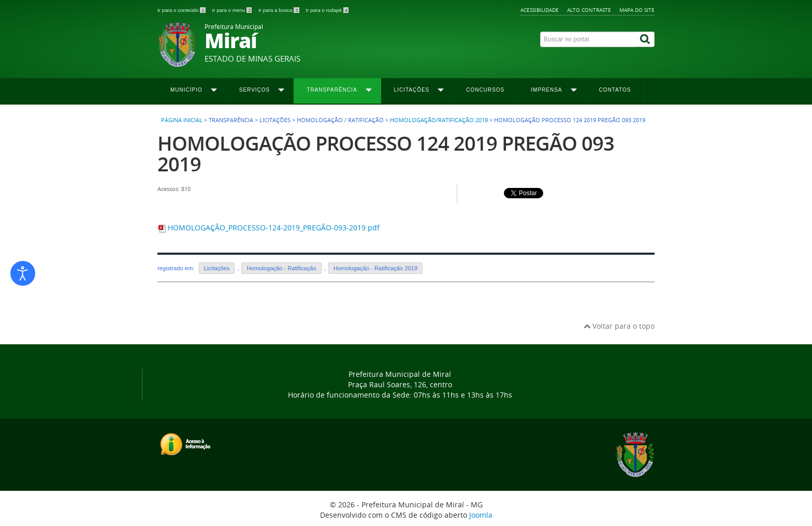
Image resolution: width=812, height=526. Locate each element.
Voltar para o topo (619, 326)
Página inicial (182, 120)
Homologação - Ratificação (281, 268)
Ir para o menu (233, 10)
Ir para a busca (279, 10)
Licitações (217, 268)
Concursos (485, 90)
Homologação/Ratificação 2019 (439, 120)
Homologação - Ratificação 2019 (375, 268)
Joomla (481, 515)
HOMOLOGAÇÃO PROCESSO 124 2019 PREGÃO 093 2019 (386, 154)
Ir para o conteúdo (182, 10)
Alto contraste (589, 10)
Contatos (615, 90)
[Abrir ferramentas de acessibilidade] (23, 273)
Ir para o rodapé (327, 10)
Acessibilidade (540, 10)
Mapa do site (637, 10)
